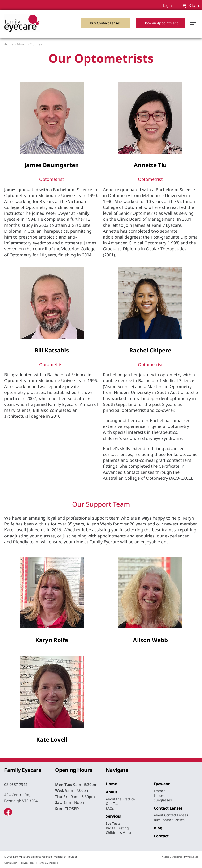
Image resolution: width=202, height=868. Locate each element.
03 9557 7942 (16, 785)
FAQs (110, 808)
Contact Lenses (168, 808)
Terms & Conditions (48, 863)
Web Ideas (193, 857)
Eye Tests (113, 823)
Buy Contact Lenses (105, 23)
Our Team (38, 44)
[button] (195, 15)
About (22, 44)
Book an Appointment (161, 23)
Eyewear (162, 784)
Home (9, 44)
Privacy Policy (28, 863)
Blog (158, 828)
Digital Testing (117, 828)
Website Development (172, 857)
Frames (160, 791)
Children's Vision (119, 833)
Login (167, 6)
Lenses (159, 796)
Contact (161, 836)
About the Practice (120, 799)
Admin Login (11, 863)
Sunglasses (163, 800)
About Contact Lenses (171, 815)
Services (113, 816)
